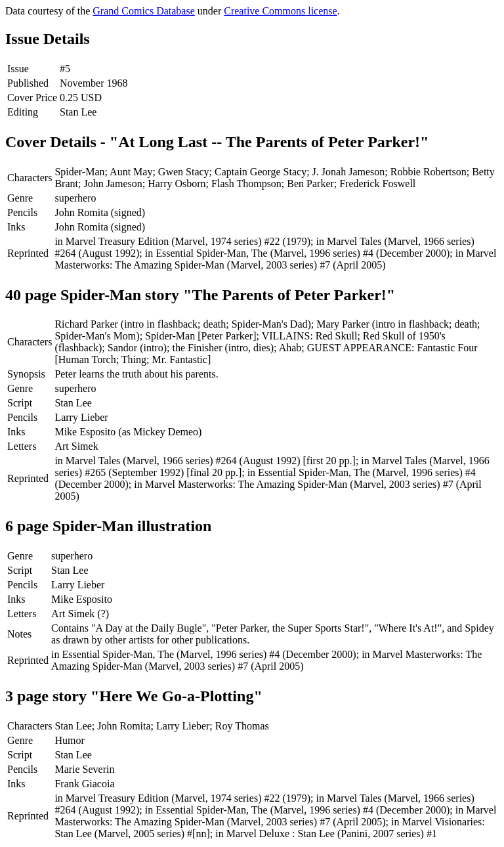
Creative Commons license (280, 11)
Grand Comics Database (144, 11)
